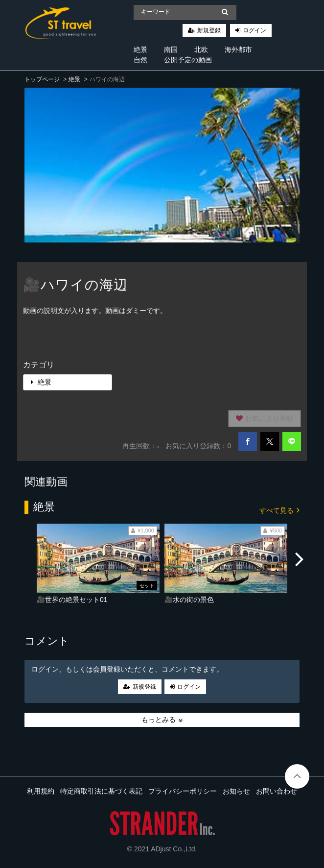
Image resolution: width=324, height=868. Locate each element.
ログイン (255, 30)
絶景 (140, 49)
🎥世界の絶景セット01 (72, 600)
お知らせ (236, 791)
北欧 (201, 49)
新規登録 (209, 30)
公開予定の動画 (188, 60)
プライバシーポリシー (183, 791)
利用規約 (41, 791)
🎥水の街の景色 (189, 600)
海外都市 (238, 49)
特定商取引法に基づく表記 (101, 791)
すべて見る (279, 510)
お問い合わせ (277, 791)
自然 (140, 60)
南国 (171, 49)
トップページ (42, 79)
